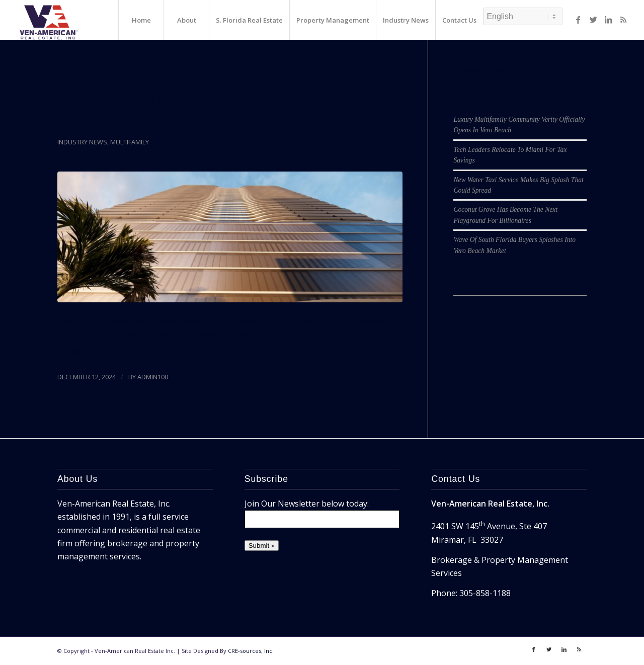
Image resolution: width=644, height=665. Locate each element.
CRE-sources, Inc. (251, 651)
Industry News (82, 142)
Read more (83, 352)
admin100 (153, 377)
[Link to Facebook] (578, 20)
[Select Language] (523, 16)
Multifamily (130, 142)
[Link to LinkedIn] (608, 20)
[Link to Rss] (623, 20)
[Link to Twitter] (593, 20)
